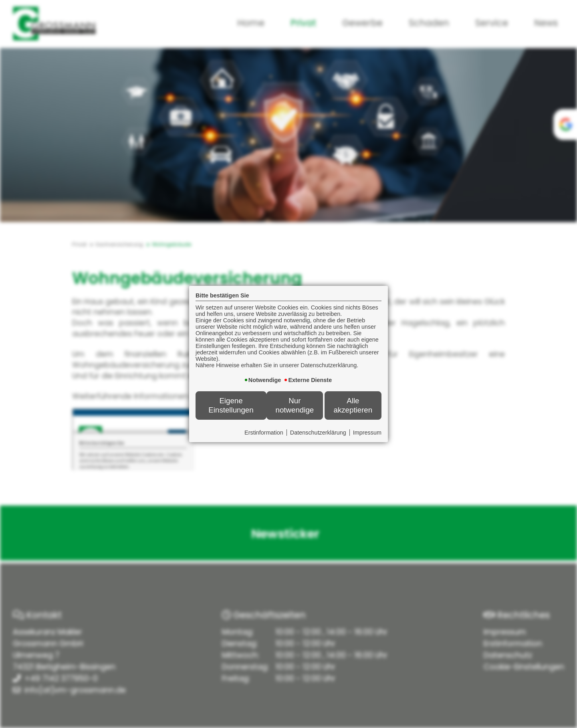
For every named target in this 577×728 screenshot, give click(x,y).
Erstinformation (264, 433)
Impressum (367, 433)
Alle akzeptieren (353, 405)
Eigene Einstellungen (231, 405)
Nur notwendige (295, 405)
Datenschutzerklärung (318, 433)
